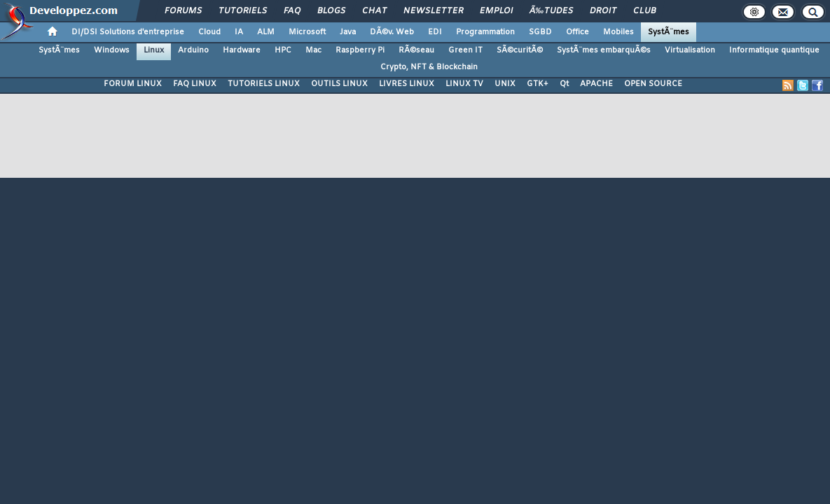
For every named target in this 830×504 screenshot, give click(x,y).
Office (577, 32)
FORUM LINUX (133, 84)
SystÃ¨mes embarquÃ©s (604, 50)
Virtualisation (690, 50)
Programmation (485, 32)
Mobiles (618, 32)
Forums (183, 11)
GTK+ (538, 84)
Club (644, 11)
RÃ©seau (416, 50)
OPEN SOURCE (653, 84)
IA (239, 32)
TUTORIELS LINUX (264, 84)
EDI (435, 32)
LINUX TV (464, 84)
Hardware (242, 50)
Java (348, 32)
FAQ (292, 11)
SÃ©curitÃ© (520, 50)
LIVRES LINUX (407, 84)
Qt (564, 84)
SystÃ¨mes (669, 32)
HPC (283, 50)
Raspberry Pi (360, 50)
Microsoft (307, 32)
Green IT (465, 50)
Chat (374, 11)
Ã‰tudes (551, 11)
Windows (112, 50)
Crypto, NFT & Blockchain (429, 67)
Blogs (331, 11)
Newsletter (433, 11)
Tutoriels (243, 11)
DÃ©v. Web (392, 32)
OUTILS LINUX (339, 84)
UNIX (505, 84)
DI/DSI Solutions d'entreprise (128, 32)
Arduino (193, 50)
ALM (266, 32)
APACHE (596, 84)
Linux (154, 50)
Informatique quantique (774, 50)
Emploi (496, 11)
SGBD (540, 32)
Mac (313, 50)
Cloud (209, 32)
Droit (603, 11)
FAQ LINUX (195, 84)
